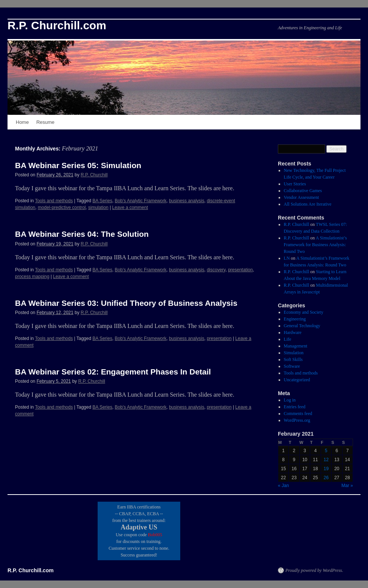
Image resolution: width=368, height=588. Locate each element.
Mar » (347, 486)
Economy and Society (304, 312)
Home (22, 122)
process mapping (32, 277)
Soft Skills (293, 359)
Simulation (294, 353)
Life (288, 339)
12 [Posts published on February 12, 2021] (326, 460)
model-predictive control (62, 208)
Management (296, 346)
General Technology (302, 326)
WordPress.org (297, 420)
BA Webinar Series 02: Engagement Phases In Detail (113, 372)
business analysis (187, 201)
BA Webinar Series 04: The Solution (82, 234)
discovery (216, 270)
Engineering (295, 319)
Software (292, 366)
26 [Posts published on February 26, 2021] (326, 478)
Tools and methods (54, 201)
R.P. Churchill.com (57, 25)
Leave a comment (130, 208)
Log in (290, 400)
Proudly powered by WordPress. (314, 570)
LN (287, 258)
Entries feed (295, 407)
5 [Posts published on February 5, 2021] (326, 451)
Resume (45, 122)
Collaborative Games (303, 191)
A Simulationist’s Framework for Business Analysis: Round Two (315, 245)
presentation (240, 270)
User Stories (295, 184)
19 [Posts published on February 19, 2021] (326, 469)
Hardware (293, 332)
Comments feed (298, 414)
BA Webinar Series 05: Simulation (78, 165)
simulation (98, 208)
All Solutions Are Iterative (308, 204)
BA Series (102, 201)
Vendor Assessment (302, 197)
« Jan (283, 486)
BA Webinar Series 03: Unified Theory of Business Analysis (126, 303)
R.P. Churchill (94, 175)
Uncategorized (297, 380)
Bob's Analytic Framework (141, 201)
